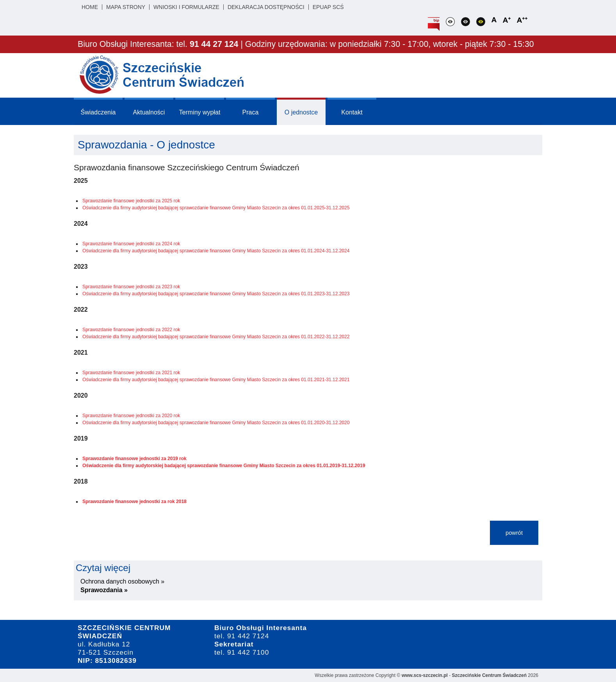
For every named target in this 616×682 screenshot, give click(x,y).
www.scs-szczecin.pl (425, 675)
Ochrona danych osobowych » (122, 581)
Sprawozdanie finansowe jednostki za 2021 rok (131, 373)
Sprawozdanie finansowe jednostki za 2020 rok (131, 416)
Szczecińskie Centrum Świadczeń (489, 675)
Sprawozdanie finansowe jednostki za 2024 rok (131, 244)
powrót (514, 533)
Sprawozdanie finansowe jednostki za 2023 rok (131, 287)
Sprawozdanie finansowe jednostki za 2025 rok (131, 201)
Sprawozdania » (104, 590)
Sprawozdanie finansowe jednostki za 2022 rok (131, 330)
